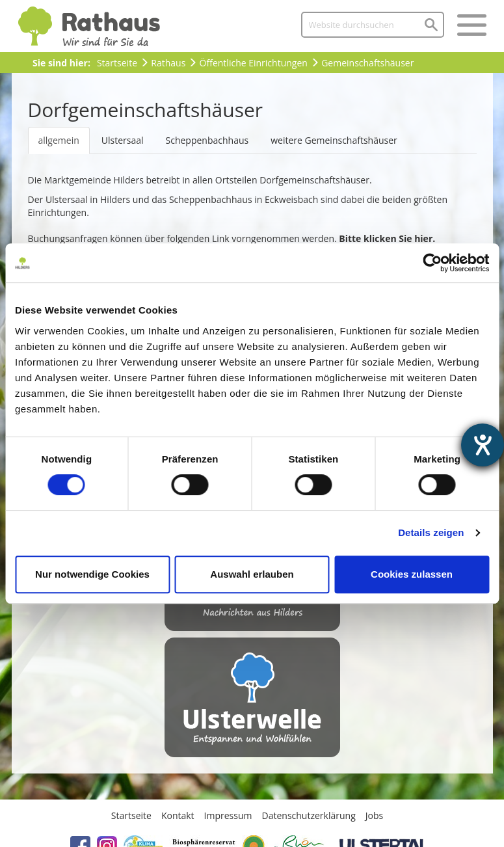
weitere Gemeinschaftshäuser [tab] (334, 140)
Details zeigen (431, 532)
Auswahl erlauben (252, 574)
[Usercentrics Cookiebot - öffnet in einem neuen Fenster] (432, 263)
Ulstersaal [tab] (123, 140)
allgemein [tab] (59, 140)
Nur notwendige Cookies (92, 574)
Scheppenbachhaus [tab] (207, 140)
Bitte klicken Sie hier (386, 238)
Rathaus (168, 63)
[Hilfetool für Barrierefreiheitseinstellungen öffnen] (483, 445)
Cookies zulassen (412, 574)
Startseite (117, 63)
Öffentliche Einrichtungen (254, 63)
